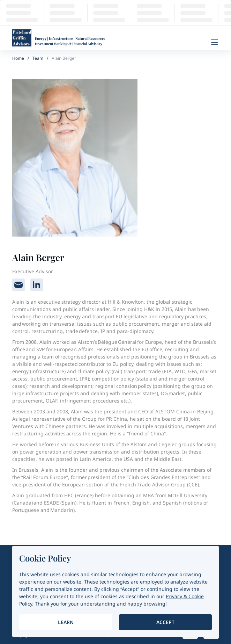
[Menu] (215, 42)
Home (18, 58)
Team (38, 58)
